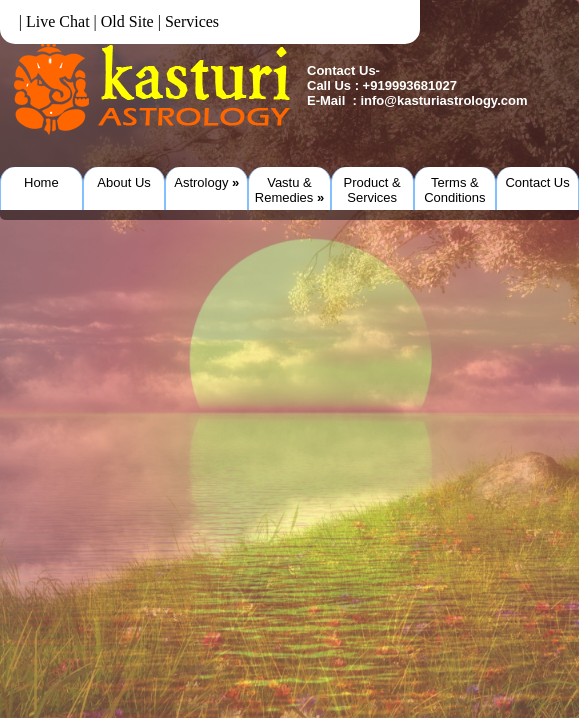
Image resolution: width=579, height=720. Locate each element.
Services (192, 21)
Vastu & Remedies (289, 190)
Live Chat (58, 21)
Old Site (127, 21)
